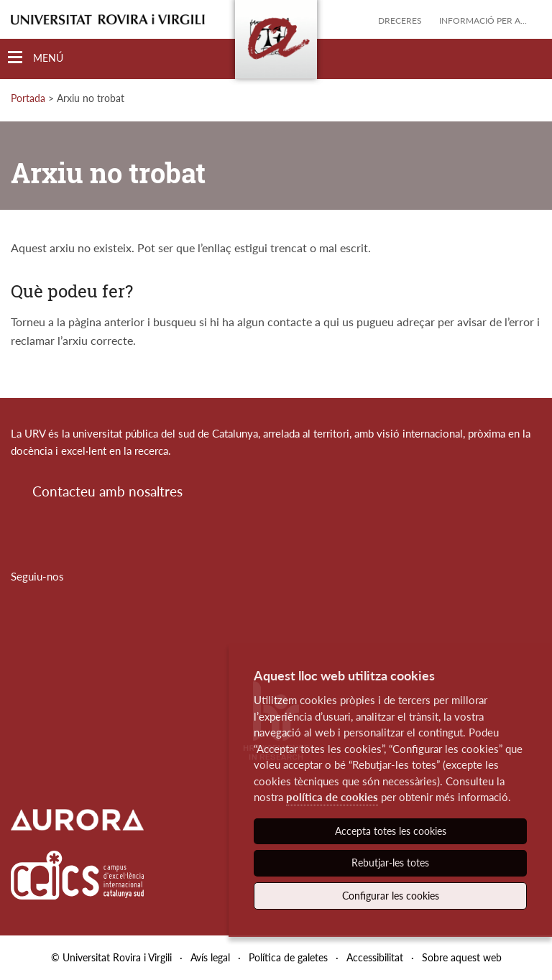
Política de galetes (288, 957)
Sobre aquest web (462, 957)
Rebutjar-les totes (390, 863)
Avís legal (210, 957)
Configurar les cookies (391, 896)
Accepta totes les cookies (391, 831)
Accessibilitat (375, 957)
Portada (28, 98)
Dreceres (400, 20)
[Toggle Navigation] (36, 58)
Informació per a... (483, 20)
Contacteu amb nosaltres (107, 491)
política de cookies (332, 797)
